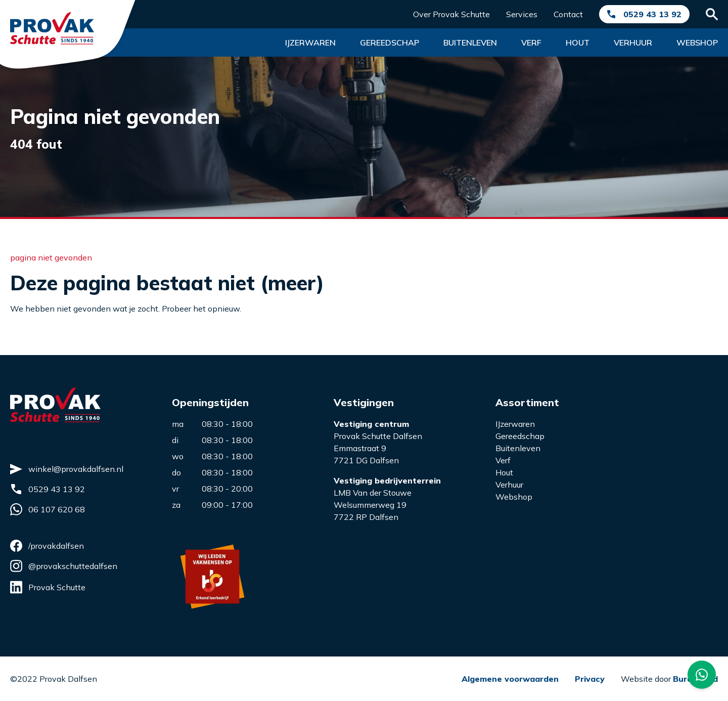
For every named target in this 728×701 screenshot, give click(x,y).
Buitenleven (470, 42)
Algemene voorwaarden (510, 679)
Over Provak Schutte (451, 14)
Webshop (697, 42)
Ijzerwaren (310, 42)
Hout (578, 42)
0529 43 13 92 (652, 14)
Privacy (590, 679)
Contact (568, 14)
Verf (531, 42)
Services (522, 14)
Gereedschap (390, 42)
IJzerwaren (515, 424)
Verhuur (633, 42)
